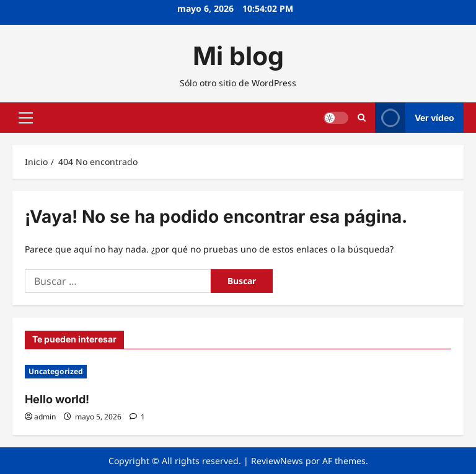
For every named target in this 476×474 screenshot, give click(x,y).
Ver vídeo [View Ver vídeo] (415, 118)
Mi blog (238, 56)
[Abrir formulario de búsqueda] (362, 118)
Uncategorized (56, 371)
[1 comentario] (137, 417)
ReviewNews (277, 461)
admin (45, 417)
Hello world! (57, 399)
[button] (26, 118)
